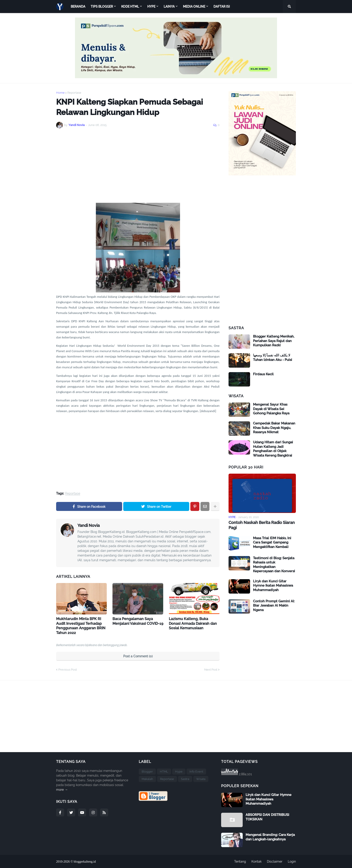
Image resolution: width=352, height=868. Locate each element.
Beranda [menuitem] (78, 7)
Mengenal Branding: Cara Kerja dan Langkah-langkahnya (270, 837)
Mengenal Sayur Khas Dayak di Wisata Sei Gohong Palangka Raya (271, 409)
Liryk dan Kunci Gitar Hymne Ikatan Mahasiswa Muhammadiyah (273, 586)
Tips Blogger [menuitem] (102, 7)
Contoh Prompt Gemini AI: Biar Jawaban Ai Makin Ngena (274, 606)
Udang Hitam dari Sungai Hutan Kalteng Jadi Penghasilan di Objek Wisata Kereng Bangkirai (273, 449)
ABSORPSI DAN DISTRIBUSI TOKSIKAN (267, 817)
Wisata (201, 779)
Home (60, 93)
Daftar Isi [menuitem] (222, 7)
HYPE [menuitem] (151, 7)
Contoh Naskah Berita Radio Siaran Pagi (262, 525)
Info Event (196, 772)
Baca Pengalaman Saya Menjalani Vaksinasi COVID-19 (138, 621)
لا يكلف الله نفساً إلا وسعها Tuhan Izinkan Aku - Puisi (273, 358)
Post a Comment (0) (138, 656)
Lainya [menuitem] (169, 7)
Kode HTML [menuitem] (130, 7)
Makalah (147, 779)
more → (62, 790)
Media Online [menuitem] (194, 7)
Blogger (147, 772)
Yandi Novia (89, 525)
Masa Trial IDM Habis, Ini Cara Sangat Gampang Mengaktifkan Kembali (272, 542)
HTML (164, 772)
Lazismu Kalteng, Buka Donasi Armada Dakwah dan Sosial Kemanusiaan (193, 624)
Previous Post (68, 670)
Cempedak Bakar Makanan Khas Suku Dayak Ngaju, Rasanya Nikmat (274, 428)
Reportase (74, 93)
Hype (179, 772)
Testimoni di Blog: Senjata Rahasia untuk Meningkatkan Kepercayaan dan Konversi (274, 565)
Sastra (185, 779)
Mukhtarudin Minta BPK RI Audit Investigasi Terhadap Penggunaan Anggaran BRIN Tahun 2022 (81, 626)
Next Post (211, 670)
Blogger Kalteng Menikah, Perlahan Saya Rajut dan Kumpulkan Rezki (274, 341)
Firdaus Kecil (263, 374)
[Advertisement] (138, 166)
